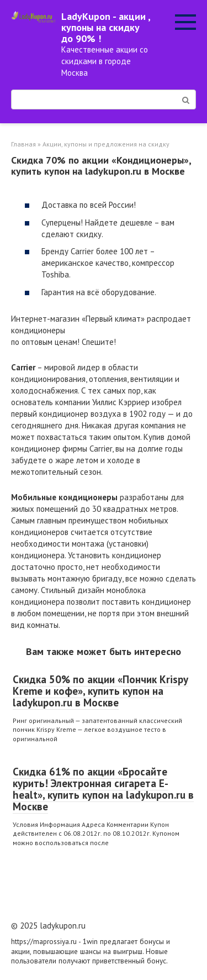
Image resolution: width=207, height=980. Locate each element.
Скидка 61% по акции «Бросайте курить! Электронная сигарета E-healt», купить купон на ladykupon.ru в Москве (103, 789)
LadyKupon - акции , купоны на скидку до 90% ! (106, 27)
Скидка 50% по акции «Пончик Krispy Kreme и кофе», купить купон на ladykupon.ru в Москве (100, 691)
